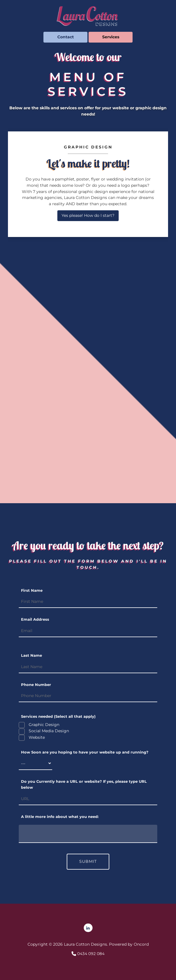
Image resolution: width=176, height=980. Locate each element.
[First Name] (88, 602)
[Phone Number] (88, 696)
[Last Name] (88, 667)
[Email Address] (88, 631)
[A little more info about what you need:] (88, 834)
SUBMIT (88, 861)
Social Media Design (48, 731)
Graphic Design (43, 725)
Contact (51, 35)
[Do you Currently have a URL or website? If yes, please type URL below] (88, 799)
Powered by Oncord (129, 944)
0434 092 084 (90, 954)
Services (97, 35)
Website (36, 737)
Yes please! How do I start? (88, 213)
